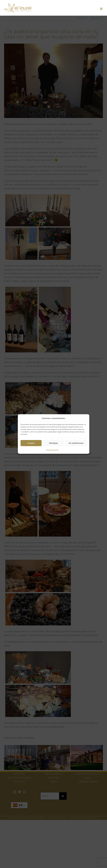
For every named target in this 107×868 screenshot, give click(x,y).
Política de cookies (52, 450)
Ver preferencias (76, 443)
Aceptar (31, 443)
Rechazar (53, 443)
